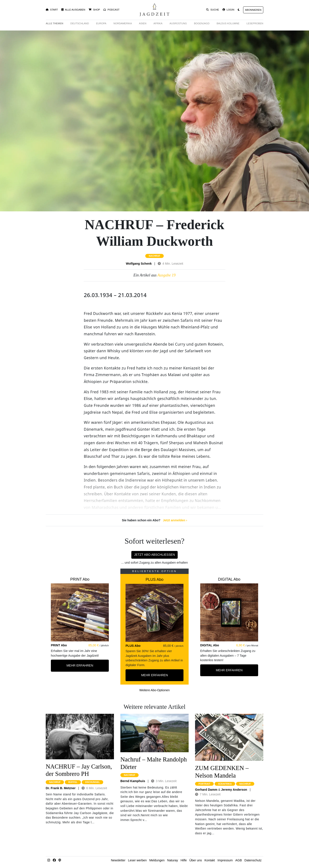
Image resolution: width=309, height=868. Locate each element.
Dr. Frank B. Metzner (61, 788)
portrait (204, 784)
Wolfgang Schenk (139, 264)
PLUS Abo (154, 580)
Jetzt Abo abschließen (154, 555)
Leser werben (137, 860)
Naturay (173, 860)
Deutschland (80, 23)
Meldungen (157, 860)
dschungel (92, 782)
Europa (101, 23)
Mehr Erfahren (80, 665)
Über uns (195, 860)
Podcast (111, 10)
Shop (94, 10)
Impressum (225, 860)
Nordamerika (123, 23)
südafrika (225, 784)
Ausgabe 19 (167, 275)
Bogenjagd (202, 23)
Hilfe (184, 860)
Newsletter (118, 860)
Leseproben (255, 23)
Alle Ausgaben (73, 10)
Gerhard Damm (206, 790)
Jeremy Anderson (234, 790)
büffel (73, 782)
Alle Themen (55, 23)
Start (52, 10)
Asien (143, 23)
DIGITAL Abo (229, 579)
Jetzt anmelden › (175, 520)
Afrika (158, 23)
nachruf (154, 256)
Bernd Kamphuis (133, 781)
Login (228, 10)
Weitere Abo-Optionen (154, 690)
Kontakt (210, 860)
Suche (213, 10)
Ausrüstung (178, 23)
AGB (239, 860)
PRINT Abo (80, 579)
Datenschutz (253, 860)
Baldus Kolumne (228, 23)
